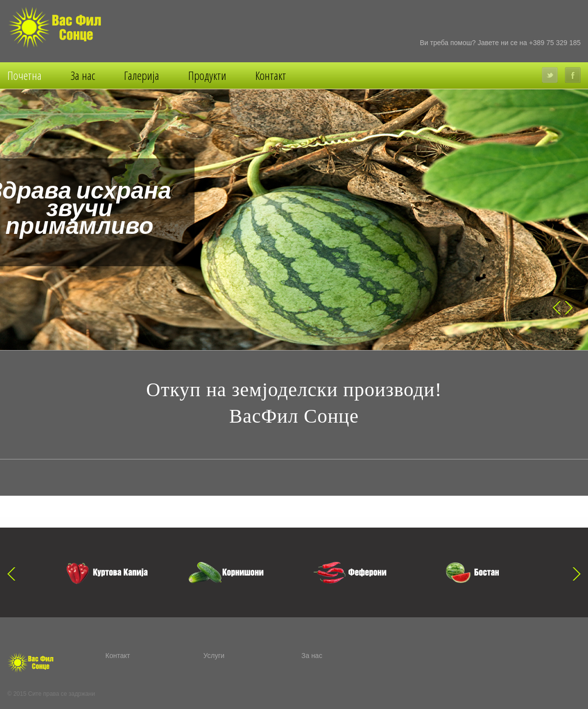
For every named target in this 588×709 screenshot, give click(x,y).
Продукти (207, 75)
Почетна (24, 75)
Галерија (142, 75)
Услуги (214, 656)
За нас (83, 75)
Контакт (271, 75)
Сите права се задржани (61, 694)
